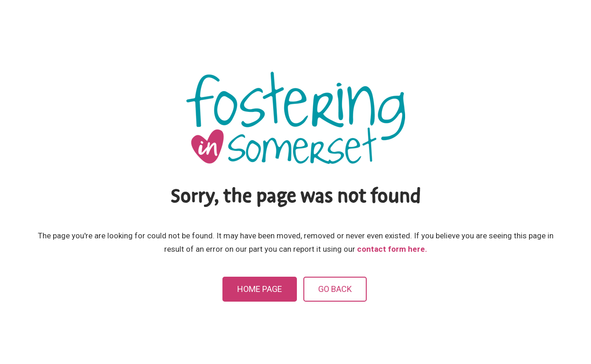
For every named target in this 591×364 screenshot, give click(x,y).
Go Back (335, 289)
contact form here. (392, 249)
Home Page (260, 289)
